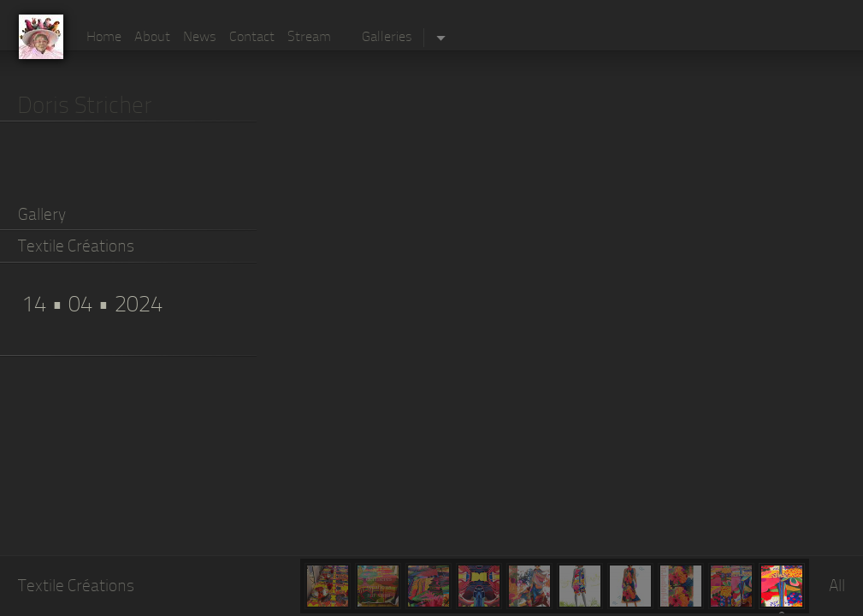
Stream (309, 38)
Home (104, 38)
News (200, 38)
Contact (252, 38)
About (152, 38)
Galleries (387, 38)
